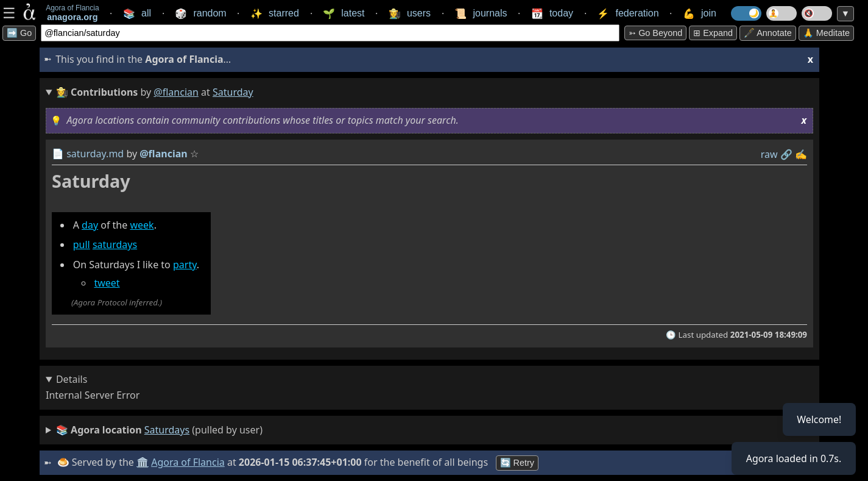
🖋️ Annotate (768, 33)
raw (769, 154)
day (90, 225)
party (185, 265)
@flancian (176, 92)
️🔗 (786, 154)
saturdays (115, 244)
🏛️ (143, 462)
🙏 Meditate (826, 33)
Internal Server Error (93, 395)
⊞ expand (713, 33)
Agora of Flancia (189, 462)
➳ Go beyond (655, 33)
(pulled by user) (159, 430)
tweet (107, 283)
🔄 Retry (517, 463)
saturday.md (95, 154)
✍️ (801, 154)
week (142, 225)
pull (82, 244)
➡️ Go (19, 33)
